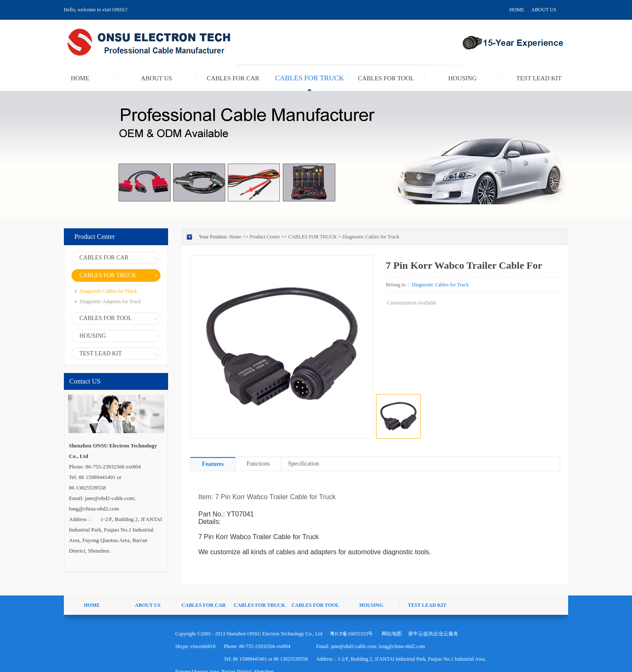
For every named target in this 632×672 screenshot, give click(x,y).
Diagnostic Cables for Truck (371, 237)
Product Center (265, 237)
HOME (517, 10)
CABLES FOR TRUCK (313, 237)
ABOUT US (544, 10)
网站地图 (390, 634)
